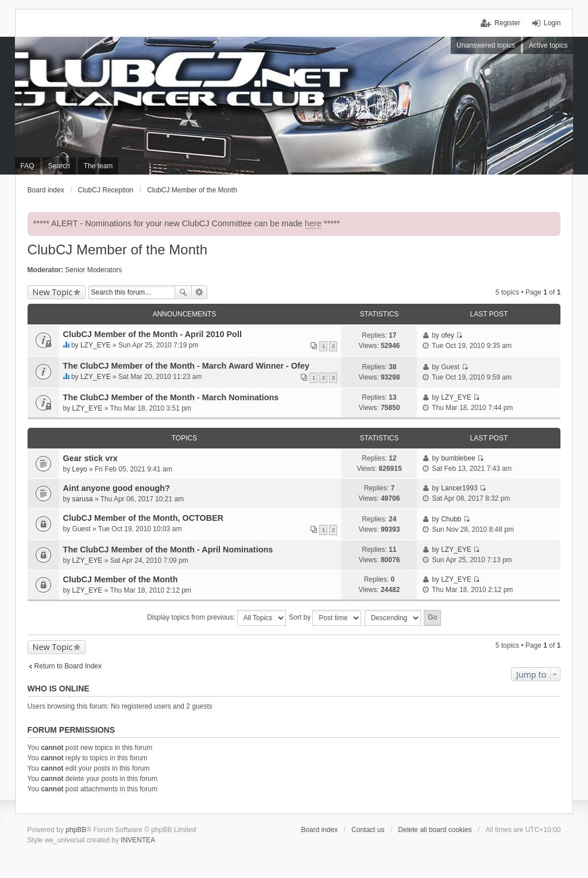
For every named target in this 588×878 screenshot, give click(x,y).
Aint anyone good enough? (117, 488)
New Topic (53, 292)
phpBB (76, 830)
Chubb (451, 519)
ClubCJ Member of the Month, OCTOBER (144, 518)
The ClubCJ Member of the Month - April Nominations (168, 550)
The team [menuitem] (98, 166)
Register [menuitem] (507, 23)
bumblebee (458, 458)
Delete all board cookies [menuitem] (435, 830)
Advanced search (200, 292)
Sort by (325, 618)
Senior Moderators (94, 270)
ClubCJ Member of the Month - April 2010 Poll (152, 334)
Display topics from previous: (216, 618)
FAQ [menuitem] (28, 166)
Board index (319, 830)
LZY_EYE (96, 345)
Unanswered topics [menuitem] (486, 45)
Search (183, 292)
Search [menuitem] (59, 166)
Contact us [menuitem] (368, 830)
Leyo (80, 469)
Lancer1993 (459, 488)
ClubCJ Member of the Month (117, 250)
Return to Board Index (68, 666)
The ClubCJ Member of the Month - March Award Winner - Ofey (186, 366)
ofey (448, 335)
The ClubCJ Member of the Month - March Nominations (171, 397)
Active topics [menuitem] (548, 45)
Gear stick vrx (90, 458)
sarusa (83, 499)
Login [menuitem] (552, 23)
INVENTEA (138, 840)
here (313, 223)
